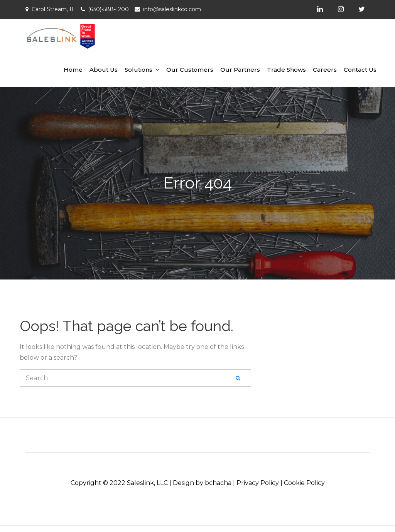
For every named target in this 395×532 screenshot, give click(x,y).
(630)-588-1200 (108, 9)
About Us (104, 70)
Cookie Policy (304, 483)
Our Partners (240, 70)
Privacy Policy (258, 483)
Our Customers (190, 70)
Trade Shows (286, 70)
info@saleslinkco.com (172, 9)
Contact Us (360, 70)
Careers (325, 70)
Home (73, 70)
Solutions (138, 70)
